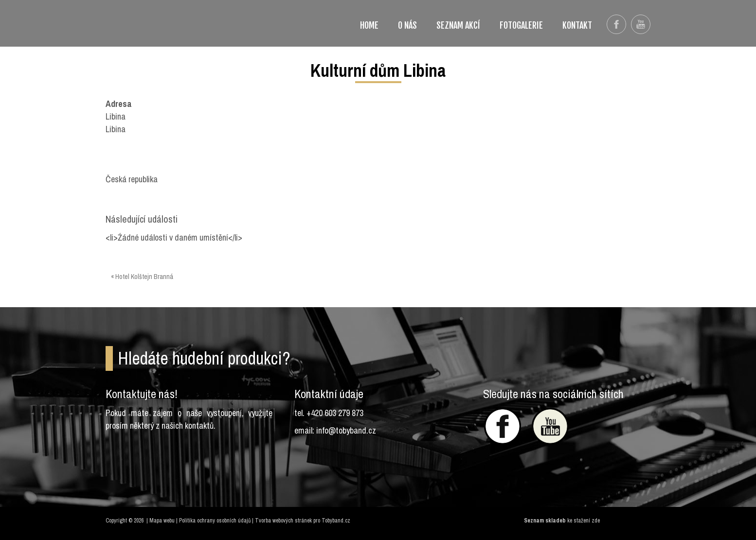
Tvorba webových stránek (283, 521)
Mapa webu (162, 521)
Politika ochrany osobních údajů (215, 521)
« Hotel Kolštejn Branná (142, 277)
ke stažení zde (584, 521)
